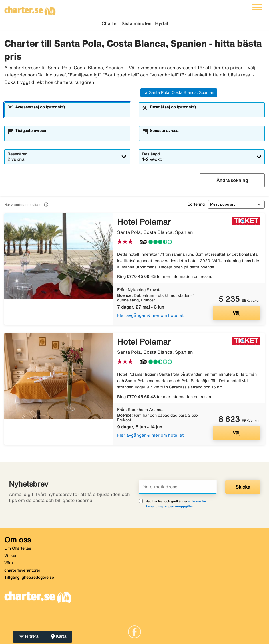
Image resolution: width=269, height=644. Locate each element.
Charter (110, 23)
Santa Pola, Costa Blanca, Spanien (179, 93)
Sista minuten (137, 23)
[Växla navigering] (257, 7)
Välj (237, 313)
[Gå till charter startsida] (30, 9)
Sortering (196, 204)
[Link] (134, 631)
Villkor (10, 556)
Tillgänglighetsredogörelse (29, 577)
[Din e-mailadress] (178, 487)
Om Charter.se (18, 548)
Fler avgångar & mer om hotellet (150, 315)
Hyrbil (161, 23)
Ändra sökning (232, 180)
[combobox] (71, 112)
